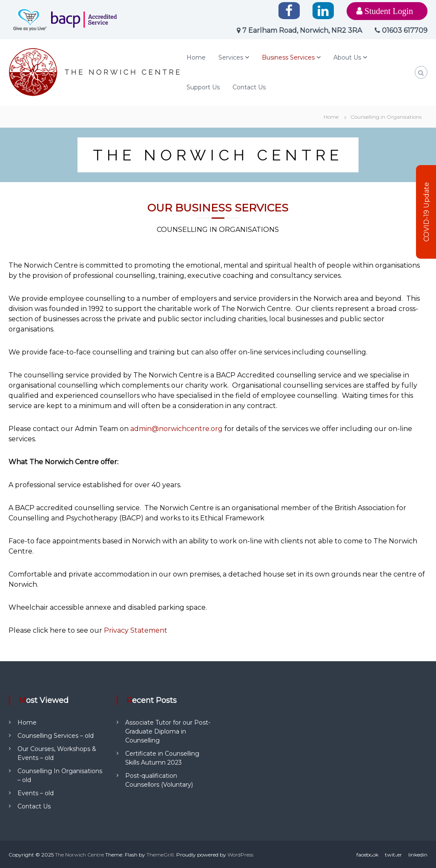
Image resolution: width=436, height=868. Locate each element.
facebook (367, 855)
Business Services (288, 57)
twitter (393, 855)
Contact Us (249, 87)
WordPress (240, 855)
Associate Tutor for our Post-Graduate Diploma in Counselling (168, 731)
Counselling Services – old (56, 736)
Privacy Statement (136, 630)
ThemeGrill (160, 855)
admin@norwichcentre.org (176, 429)
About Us (347, 57)
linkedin (418, 855)
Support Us (203, 87)
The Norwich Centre (79, 855)
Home (196, 57)
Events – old (36, 793)
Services (231, 57)
